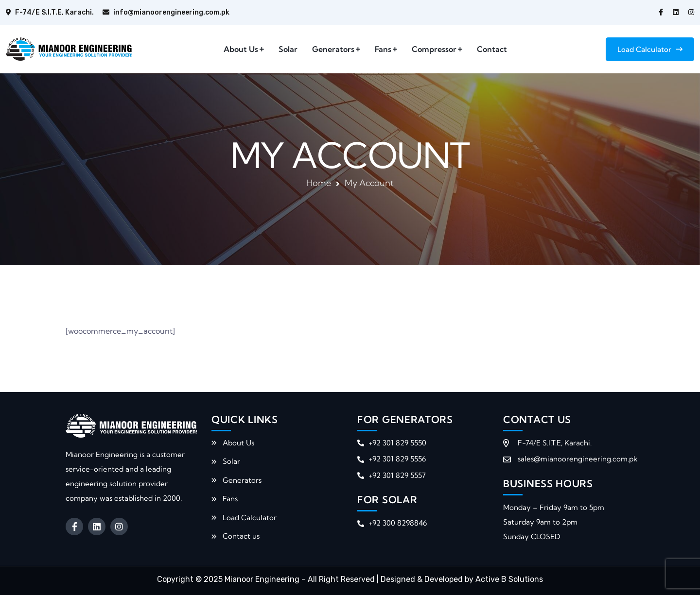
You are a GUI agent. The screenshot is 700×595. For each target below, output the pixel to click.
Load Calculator (650, 49)
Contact (492, 49)
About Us (241, 49)
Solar (288, 49)
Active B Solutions (509, 579)
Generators (333, 49)
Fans (383, 49)
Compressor (434, 49)
